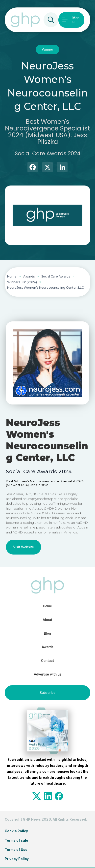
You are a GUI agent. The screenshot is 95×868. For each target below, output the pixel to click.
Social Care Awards (56, 276)
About (47, 620)
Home (12, 276)
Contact (47, 661)
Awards (29, 276)
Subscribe (47, 693)
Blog (47, 633)
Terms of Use (16, 850)
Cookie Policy (16, 831)
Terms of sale (16, 840)
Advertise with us (48, 674)
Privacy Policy (17, 859)
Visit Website (24, 547)
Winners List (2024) (22, 282)
